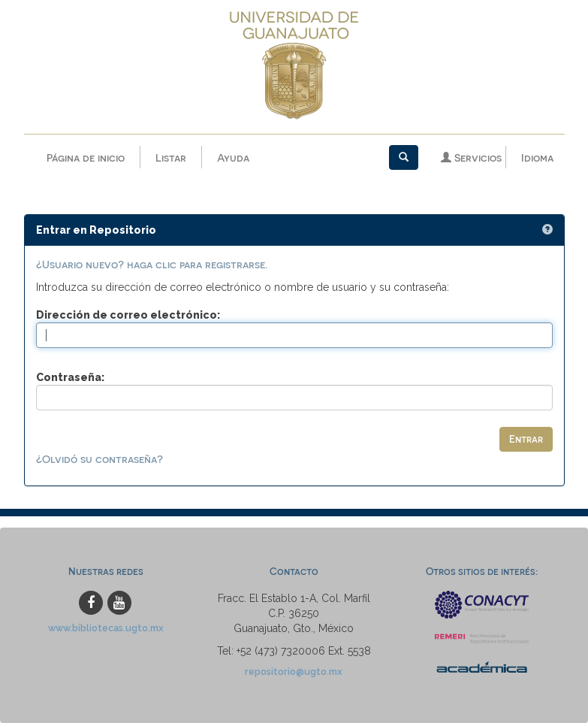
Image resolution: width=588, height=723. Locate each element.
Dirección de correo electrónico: (128, 315)
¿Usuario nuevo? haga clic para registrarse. (152, 264)
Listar (171, 157)
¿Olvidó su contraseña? (100, 459)
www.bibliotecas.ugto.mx (106, 628)
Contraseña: (70, 377)
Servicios (471, 157)
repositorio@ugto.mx (294, 672)
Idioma (537, 157)
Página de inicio (86, 157)
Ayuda (233, 157)
